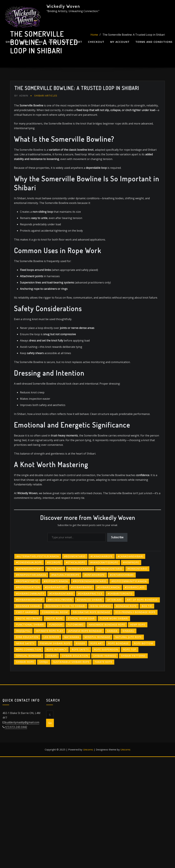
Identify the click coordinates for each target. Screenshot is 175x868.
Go (50, 723)
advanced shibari (89, 600)
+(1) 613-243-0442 (16, 727)
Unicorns (88, 749)
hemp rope (138, 625)
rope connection (29, 649)
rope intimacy (56, 649)
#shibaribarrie (82, 587)
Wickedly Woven (63, 6)
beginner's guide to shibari (65, 606)
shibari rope (25, 662)
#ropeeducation (28, 587)
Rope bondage (118, 643)
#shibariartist (55, 587)
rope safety (80, 649)
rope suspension (106, 649)
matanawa (72, 637)
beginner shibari (28, 606)
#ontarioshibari (122, 575)
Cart (78, 42)
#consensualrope (29, 562)
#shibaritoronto (120, 594)
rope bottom (143, 643)
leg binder (51, 637)
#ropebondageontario (90, 581)
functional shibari (30, 625)
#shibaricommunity (30, 594)
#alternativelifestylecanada (38, 556)
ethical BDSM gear (81, 618)
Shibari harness (105, 656)
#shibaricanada (109, 587)
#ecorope (54, 562)
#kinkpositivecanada (31, 575)
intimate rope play (49, 631)
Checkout (96, 42)
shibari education (75, 656)
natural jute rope (128, 637)
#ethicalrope (75, 562)
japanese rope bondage (85, 631)
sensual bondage (29, 656)
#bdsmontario (75, 556)
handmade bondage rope (107, 625)
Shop (10, 42)
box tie (147, 606)
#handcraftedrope (104, 562)
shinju (44, 662)
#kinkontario (137, 569)
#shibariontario (61, 594)
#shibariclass (135, 587)
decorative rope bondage (91, 612)
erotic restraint (28, 618)
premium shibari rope (55, 643)
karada (112, 631)
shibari (52, 656)
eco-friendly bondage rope (135, 612)
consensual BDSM (55, 612)
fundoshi (56, 625)
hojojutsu (23, 631)
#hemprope (131, 562)
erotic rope (54, 618)
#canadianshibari (130, 556)
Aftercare (115, 600)
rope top (130, 649)
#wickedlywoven (60, 600)
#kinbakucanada (80, 569)
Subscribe (117, 537)
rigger (80, 643)
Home (24, 42)
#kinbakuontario (110, 569)
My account (120, 42)
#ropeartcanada (56, 581)
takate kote (103, 662)
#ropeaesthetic (27, 581)
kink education (27, 637)
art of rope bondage (142, 600)
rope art (97, 643)
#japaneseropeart (29, 569)
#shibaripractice (90, 594)
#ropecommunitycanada (129, 581)
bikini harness (101, 606)
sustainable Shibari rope (71, 662)
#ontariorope (94, 575)
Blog (39, 42)
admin (21, 96)
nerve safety (25, 643)
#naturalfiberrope (65, 575)
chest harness (26, 612)
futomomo (76, 625)
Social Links (59, 42)
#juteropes (55, 569)
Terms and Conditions (154, 42)
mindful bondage (97, 637)
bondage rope (126, 606)
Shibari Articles (46, 96)
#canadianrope (101, 556)
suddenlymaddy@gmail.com (22, 722)
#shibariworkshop (29, 600)
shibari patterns (133, 656)
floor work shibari (114, 618)
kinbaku (128, 631)
